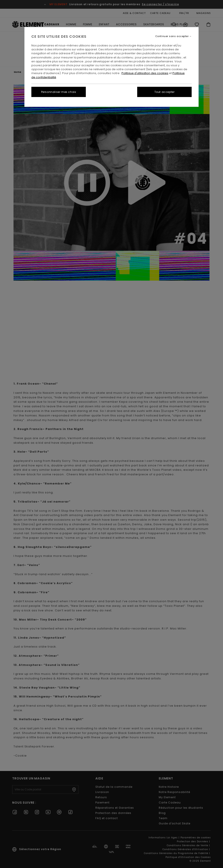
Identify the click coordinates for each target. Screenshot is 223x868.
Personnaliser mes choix (59, 92)
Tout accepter (165, 92)
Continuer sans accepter (172, 36)
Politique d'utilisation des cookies (145, 73)
